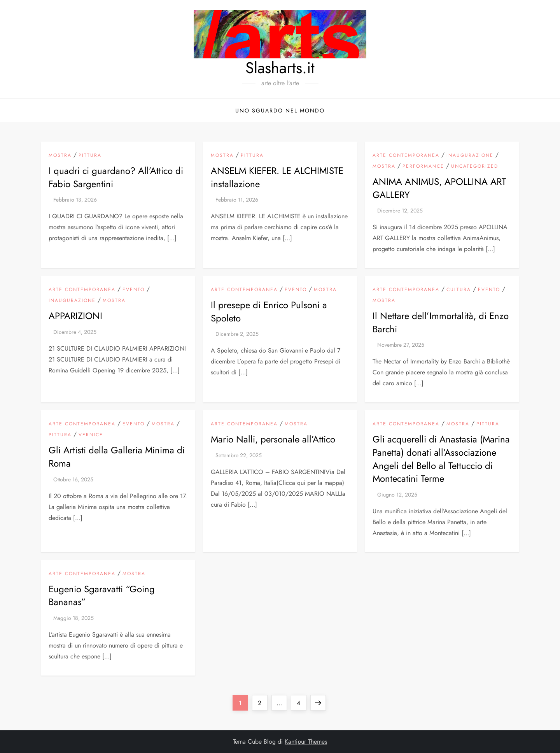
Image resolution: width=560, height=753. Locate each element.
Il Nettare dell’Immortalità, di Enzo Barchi (441, 322)
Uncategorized (475, 167)
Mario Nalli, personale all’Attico (273, 439)
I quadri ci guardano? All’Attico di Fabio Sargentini (116, 177)
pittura (90, 156)
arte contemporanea (406, 156)
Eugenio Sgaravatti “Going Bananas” (102, 596)
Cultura (459, 290)
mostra (60, 156)
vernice (91, 435)
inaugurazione (470, 156)
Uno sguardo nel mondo (280, 111)
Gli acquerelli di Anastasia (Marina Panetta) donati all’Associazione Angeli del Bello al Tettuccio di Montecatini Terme (441, 459)
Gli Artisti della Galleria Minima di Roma (117, 457)
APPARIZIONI (75, 316)
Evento (134, 290)
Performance (423, 167)
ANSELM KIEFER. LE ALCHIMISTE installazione (277, 177)
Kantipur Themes (306, 742)
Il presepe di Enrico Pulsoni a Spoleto (269, 312)
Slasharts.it (280, 68)
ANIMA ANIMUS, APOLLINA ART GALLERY (439, 188)
